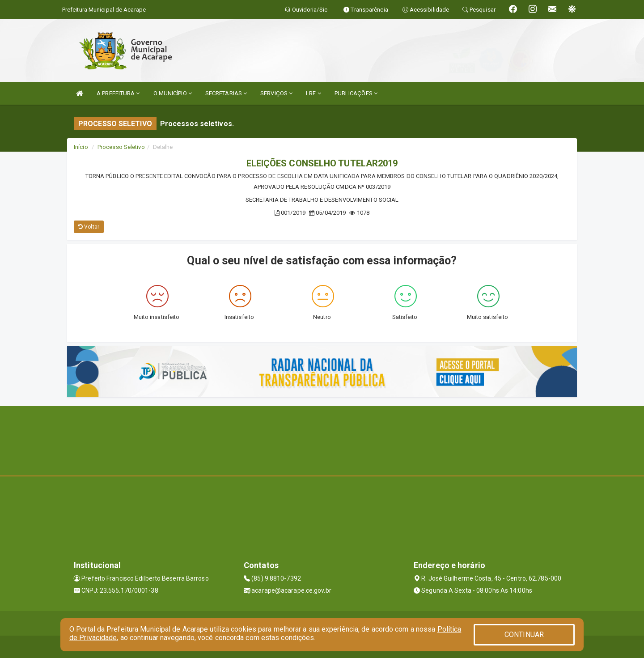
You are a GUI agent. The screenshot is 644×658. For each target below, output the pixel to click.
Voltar (89, 227)
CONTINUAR (524, 635)
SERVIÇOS (276, 93)
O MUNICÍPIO (173, 93)
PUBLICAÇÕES (356, 93)
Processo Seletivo (121, 147)
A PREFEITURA (118, 93)
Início (81, 147)
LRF (314, 93)
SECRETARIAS (226, 93)
